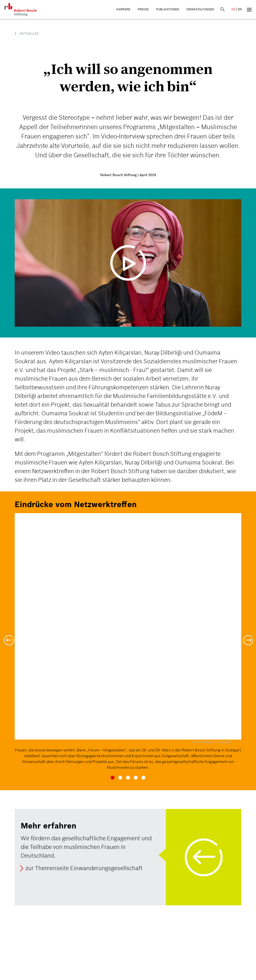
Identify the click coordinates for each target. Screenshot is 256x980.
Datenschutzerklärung (146, 322)
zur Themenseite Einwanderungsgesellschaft (84, 868)
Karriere (123, 9)
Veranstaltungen (200, 9)
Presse (143, 9)
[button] (8, 637)
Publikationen (168, 9)
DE (233, 9)
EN (240, 9)
